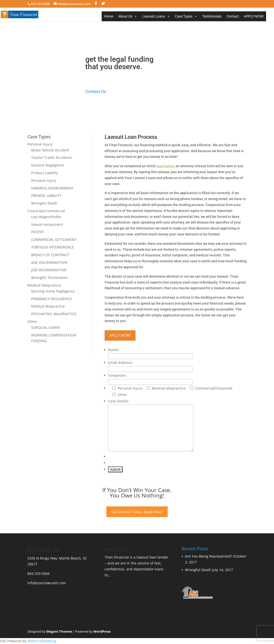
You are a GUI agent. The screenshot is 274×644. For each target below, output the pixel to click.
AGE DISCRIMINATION (49, 262)
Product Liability (45, 173)
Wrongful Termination (49, 278)
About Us (125, 16)
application (165, 166)
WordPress (102, 631)
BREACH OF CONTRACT (50, 255)
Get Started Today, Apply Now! (137, 512)
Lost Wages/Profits (46, 217)
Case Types (184, 16)
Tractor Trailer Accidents (52, 157)
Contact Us (96, 91)
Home (109, 16)
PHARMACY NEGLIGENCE (52, 299)
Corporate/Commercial (46, 211)
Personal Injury (40, 144)
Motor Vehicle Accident (50, 150)
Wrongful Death (44, 203)
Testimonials (212, 16)
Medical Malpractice (44, 285)
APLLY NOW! (120, 335)
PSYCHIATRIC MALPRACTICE (54, 314)
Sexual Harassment (47, 224)
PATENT (38, 232)
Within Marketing (42, 641)
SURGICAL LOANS (46, 327)
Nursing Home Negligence (53, 291)
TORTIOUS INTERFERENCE (53, 247)
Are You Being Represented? (208, 556)
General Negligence (47, 165)
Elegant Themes (59, 631)
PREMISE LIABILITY (46, 196)
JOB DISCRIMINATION (49, 270)
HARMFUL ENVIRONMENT (52, 188)
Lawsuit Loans (154, 16)
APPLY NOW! (254, 16)
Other (32, 322)
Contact (233, 16)
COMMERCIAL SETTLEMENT (54, 239)
